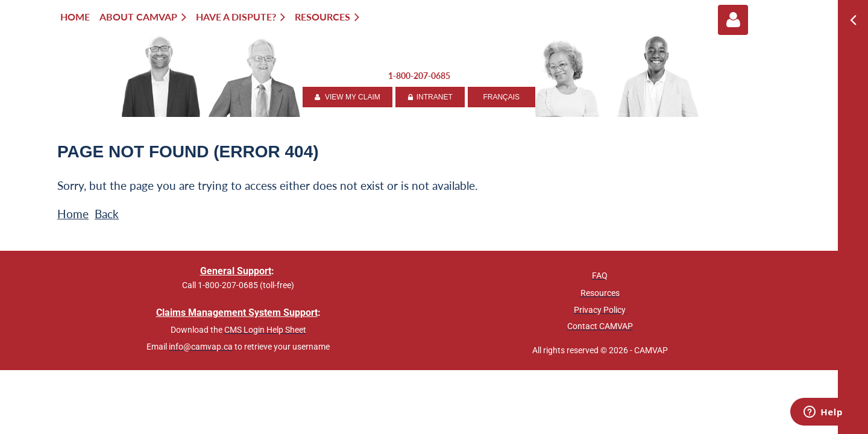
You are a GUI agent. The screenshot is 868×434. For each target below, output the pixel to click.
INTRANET (430, 97)
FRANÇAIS (501, 97)
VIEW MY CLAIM (347, 97)
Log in (733, 20)
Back (107, 214)
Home (73, 214)
